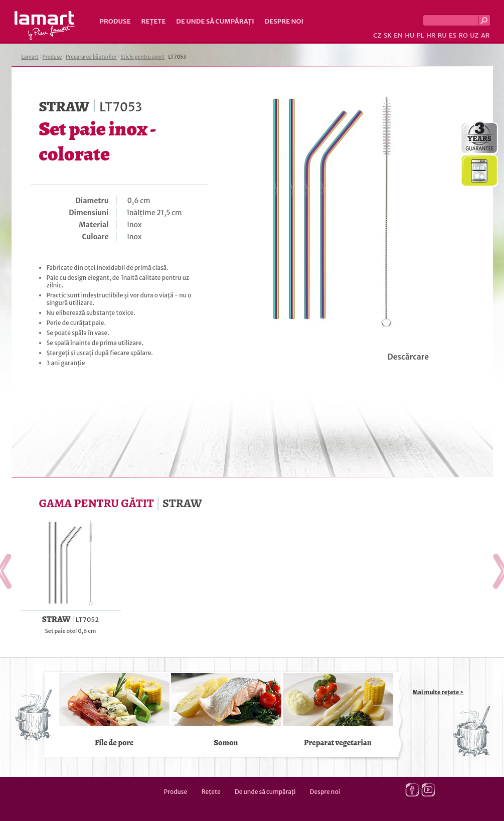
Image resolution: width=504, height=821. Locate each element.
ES (453, 35)
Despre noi (284, 21)
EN (398, 35)
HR (431, 35)
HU (409, 35)
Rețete (154, 21)
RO (463, 35)
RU (442, 35)
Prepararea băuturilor (91, 57)
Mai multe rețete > (438, 692)
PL (421, 35)
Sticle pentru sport (142, 57)
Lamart (45, 26)
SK (388, 35)
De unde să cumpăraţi (215, 21)
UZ (474, 35)
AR (485, 35)
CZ (377, 35)
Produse (115, 21)
